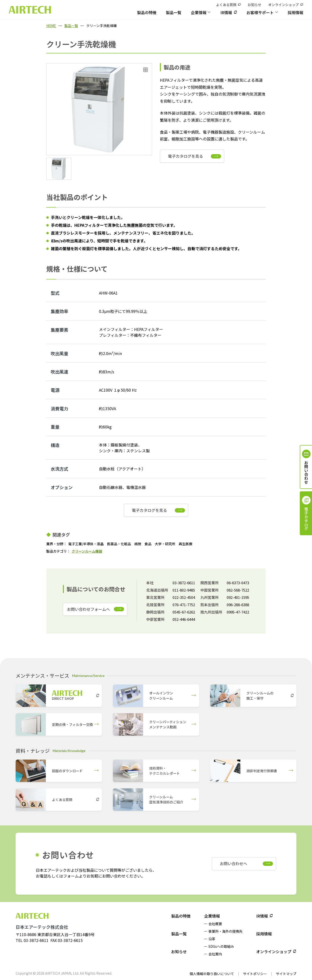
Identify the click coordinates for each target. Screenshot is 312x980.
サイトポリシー (255, 974)
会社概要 (215, 924)
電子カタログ (306, 519)
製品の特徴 (147, 12)
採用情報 (295, 12)
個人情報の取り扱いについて (212, 974)
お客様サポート (260, 12)
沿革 (212, 939)
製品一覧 (174, 12)
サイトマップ (286, 974)
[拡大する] (146, 70)
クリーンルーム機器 (87, 551)
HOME (51, 26)
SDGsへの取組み (221, 946)
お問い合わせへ (234, 863)
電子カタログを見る (185, 156)
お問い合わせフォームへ (88, 609)
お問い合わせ (306, 472)
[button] (59, 169)
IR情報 (226, 12)
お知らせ (254, 5)
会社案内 (215, 954)
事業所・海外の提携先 (225, 931)
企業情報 (199, 12)
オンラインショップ (283, 5)
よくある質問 (226, 5)
